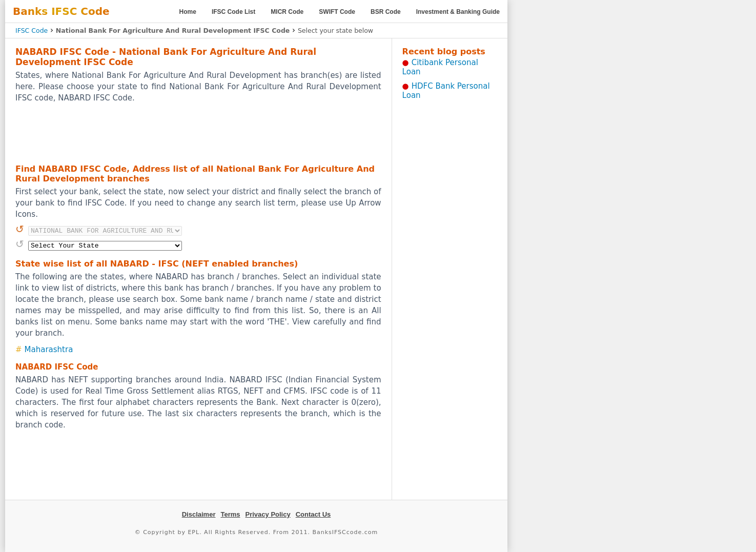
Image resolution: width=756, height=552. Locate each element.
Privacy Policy (268, 514)
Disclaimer (199, 514)
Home (188, 12)
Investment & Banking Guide (458, 12)
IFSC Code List (233, 12)
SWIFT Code (337, 12)
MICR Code (287, 12)
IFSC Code (32, 30)
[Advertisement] (198, 133)
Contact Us (313, 514)
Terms (230, 514)
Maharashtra (49, 350)
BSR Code (386, 12)
